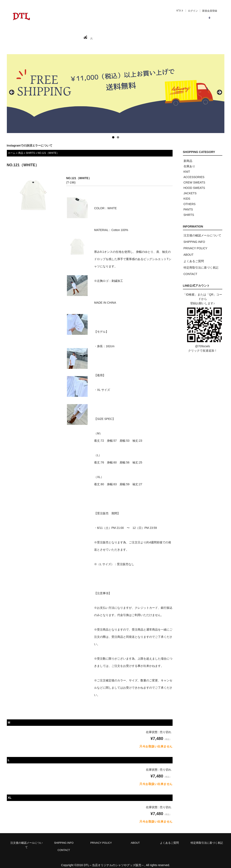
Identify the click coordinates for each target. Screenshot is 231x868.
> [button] (219, 88)
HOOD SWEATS (194, 183)
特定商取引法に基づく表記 (201, 263)
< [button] (12, 88)
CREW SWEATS (194, 178)
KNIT (187, 167)
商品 (21, 148)
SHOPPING (51, 35)
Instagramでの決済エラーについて (30, 141)
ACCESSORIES (194, 172)
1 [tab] (113, 133)
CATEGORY (76, 35)
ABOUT (97, 35)
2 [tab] (118, 133)
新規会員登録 (210, 11)
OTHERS (190, 199)
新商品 (188, 156)
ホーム (31, 35)
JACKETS (190, 189)
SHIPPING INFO (194, 237)
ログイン (193, 11)
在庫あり (189, 162)
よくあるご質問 (194, 257)
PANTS (188, 205)
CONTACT (118, 35)
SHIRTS (30, 148)
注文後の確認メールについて (202, 231)
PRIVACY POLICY (195, 244)
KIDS (187, 194)
